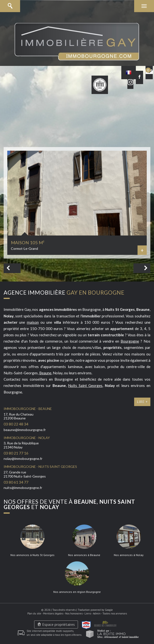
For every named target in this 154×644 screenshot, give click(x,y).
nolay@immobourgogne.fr (23, 459)
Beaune (45, 373)
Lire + (142, 402)
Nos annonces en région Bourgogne (77, 592)
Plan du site (34, 613)
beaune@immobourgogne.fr (25, 430)
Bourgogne (130, 341)
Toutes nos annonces (115, 613)
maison (33, 322)
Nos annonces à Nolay (129, 555)
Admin (97, 613)
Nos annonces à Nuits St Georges (32, 555)
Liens (88, 613)
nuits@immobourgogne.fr (23, 488)
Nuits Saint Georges (85, 385)
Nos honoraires (74, 613)
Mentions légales (53, 613)
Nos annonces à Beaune (84, 555)
